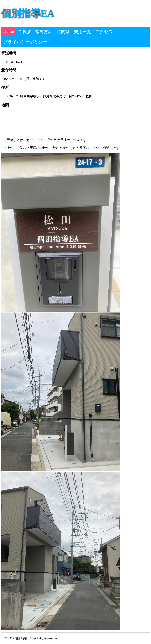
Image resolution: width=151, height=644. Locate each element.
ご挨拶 (25, 32)
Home (9, 31)
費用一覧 (82, 32)
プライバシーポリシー (25, 42)
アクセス (104, 32)
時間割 (63, 32)
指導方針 (44, 32)
